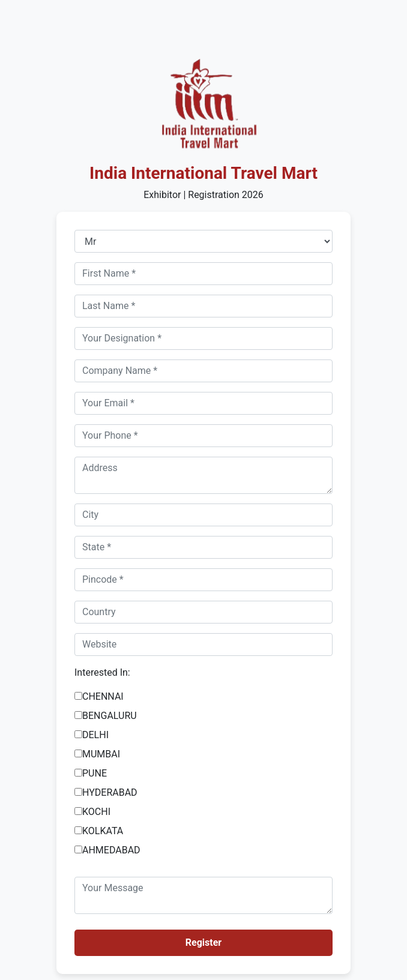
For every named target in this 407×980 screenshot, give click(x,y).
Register (203, 942)
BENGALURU (110, 716)
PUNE (95, 773)
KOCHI (96, 812)
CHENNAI (103, 696)
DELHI (95, 735)
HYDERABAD (110, 792)
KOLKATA (103, 831)
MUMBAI (101, 754)
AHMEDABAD (111, 850)
